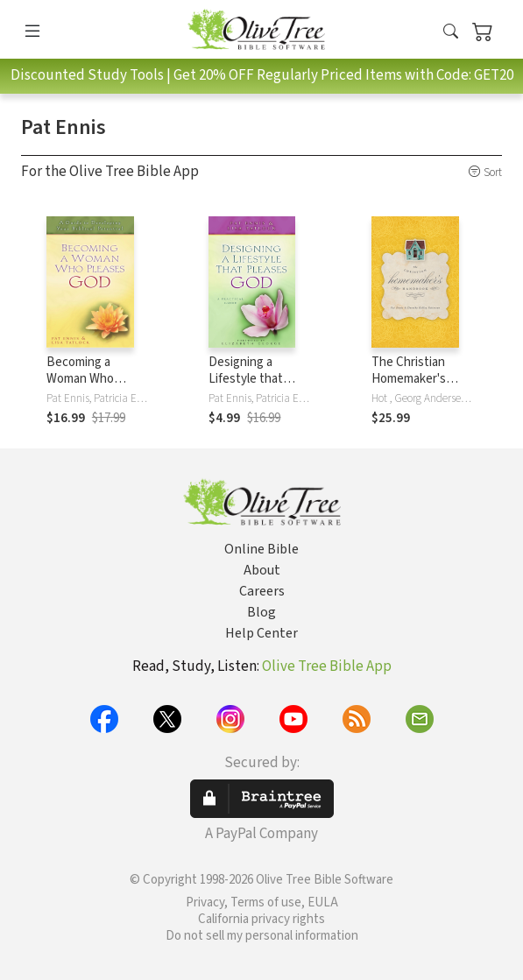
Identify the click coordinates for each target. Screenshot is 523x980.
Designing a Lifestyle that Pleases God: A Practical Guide (249, 387)
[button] (451, 32)
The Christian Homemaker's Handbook (409, 379)
